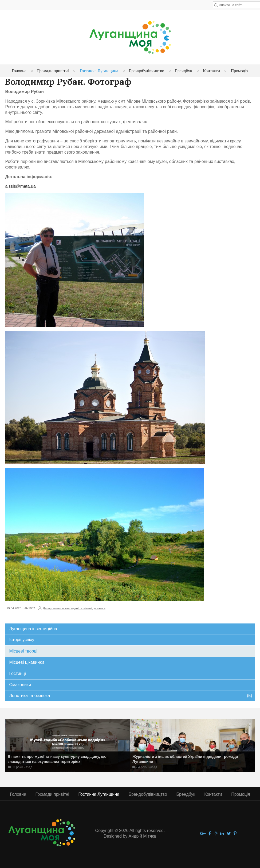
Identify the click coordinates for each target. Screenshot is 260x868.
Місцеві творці (23, 651)
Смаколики (20, 685)
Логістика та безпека (131, 696)
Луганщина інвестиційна (33, 629)
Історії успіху (22, 640)
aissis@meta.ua (20, 186)
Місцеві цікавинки (26, 662)
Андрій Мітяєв (143, 836)
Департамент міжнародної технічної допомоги (74, 608)
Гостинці (17, 673)
